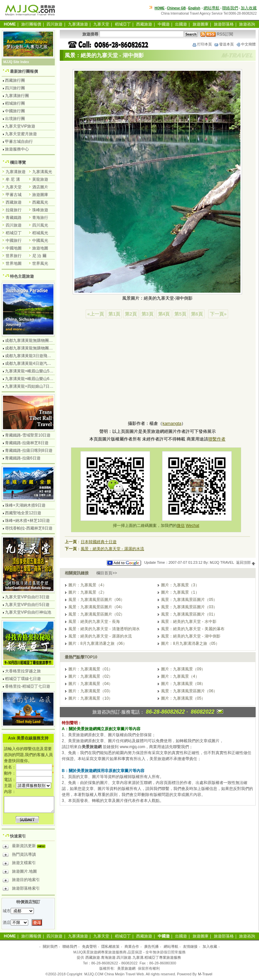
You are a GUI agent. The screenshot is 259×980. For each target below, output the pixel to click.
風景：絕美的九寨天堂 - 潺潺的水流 (112, 549)
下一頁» (218, 314)
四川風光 (40, 225)
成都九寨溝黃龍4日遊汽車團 (30, 363)
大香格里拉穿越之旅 (23, 671)
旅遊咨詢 (247, 24)
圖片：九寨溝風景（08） (183, 684)
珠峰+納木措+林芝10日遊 (27, 521)
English (194, 8)
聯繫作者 (217, 439)
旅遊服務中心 (17, 149)
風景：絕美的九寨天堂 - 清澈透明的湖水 (104, 629)
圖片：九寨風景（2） (87, 592)
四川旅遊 (54, 24)
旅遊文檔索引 (19, 864)
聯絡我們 (230, 8)
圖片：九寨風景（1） (180, 592)
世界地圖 (14, 263)
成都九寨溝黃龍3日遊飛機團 (30, 356)
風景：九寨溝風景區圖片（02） (96, 614)
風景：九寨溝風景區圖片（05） (189, 600)
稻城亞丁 (123, 24)
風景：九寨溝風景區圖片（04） (96, 607)
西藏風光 (40, 202)
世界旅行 (14, 256)
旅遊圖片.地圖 (20, 872)
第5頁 (180, 314)
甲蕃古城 (14, 195)
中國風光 (40, 241)
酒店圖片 (40, 187)
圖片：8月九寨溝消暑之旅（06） (98, 643)
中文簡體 (246, 44)
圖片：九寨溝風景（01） (90, 669)
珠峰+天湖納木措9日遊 (25, 505)
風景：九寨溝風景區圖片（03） (189, 607)
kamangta (172, 423)
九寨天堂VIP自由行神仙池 (28, 612)
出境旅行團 (15, 119)
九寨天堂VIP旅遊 (20, 126)
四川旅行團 (15, 88)
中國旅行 (14, 241)
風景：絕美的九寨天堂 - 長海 (94, 622)
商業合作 (132, 946)
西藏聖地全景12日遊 (23, 513)
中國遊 (164, 24)
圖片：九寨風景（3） (180, 585)
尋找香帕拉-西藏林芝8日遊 (29, 528)
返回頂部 (246, 562)
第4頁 (164, 314)
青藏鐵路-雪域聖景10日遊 (28, 435)
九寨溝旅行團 (17, 96)
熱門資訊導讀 (19, 855)
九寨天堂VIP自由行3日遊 (27, 597)
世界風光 (40, 263)
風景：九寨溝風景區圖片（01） (189, 614)
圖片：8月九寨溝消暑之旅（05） (190, 643)
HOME (160, 8)
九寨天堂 (101, 24)
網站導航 (212, 8)
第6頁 (197, 314)
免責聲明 (89, 946)
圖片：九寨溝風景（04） (90, 684)
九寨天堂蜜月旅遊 (21, 134)
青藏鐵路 (14, 218)
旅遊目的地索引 (21, 881)
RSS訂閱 (217, 34)
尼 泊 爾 (39, 256)
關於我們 (50, 946)
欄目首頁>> (107, 573)
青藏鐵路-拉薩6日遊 (23, 458)
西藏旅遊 (144, 24)
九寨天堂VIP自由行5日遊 (27, 605)
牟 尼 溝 (13, 179)
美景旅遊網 (126, 968)
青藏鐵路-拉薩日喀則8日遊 (29, 450)
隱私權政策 (110, 946)
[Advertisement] (157, 370)
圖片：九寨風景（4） (87, 585)
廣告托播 (151, 946)
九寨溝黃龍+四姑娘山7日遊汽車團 (35, 386)
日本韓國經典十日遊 (99, 542)
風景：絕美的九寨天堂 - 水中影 (189, 622)
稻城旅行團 (15, 103)
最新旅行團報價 (24, 71)
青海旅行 (40, 218)
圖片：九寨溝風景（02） (90, 676)
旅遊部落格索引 (21, 889)
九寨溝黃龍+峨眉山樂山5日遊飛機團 (37, 371)
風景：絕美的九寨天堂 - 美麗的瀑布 (193, 629)
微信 (181, 526)
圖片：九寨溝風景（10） (90, 698)
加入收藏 (249, 8)
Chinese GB (176, 8)
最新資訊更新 (26, 847)
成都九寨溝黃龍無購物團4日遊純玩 (36, 341)
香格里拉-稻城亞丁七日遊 (28, 686)
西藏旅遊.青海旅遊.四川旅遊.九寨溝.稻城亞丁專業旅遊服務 (133, 957)
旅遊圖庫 (201, 24)
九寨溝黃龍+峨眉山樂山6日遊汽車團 (37, 379)
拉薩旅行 (14, 210)
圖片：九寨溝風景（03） (90, 691)
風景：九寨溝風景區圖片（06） (96, 600)
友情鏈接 (190, 946)
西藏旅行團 (15, 80)
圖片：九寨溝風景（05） (183, 698)
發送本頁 (224, 44)
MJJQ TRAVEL (222, 562)
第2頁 (131, 314)
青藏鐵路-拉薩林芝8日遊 (27, 443)
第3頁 (147, 314)
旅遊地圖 (40, 248)
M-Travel (205, 974)
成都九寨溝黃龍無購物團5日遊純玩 (36, 348)
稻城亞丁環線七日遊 (23, 679)
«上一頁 (96, 314)
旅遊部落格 (224, 24)
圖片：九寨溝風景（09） (183, 669)
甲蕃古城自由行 (19, 142)
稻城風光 (40, 233)
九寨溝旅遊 (78, 24)
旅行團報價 (31, 24)
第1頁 (114, 314)
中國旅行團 (15, 111)
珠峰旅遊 (40, 210)
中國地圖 (14, 248)
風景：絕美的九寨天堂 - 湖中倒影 (191, 636)
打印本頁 (202, 44)
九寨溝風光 (42, 172)
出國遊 (181, 24)
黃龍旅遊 (40, 179)
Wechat (192, 526)
